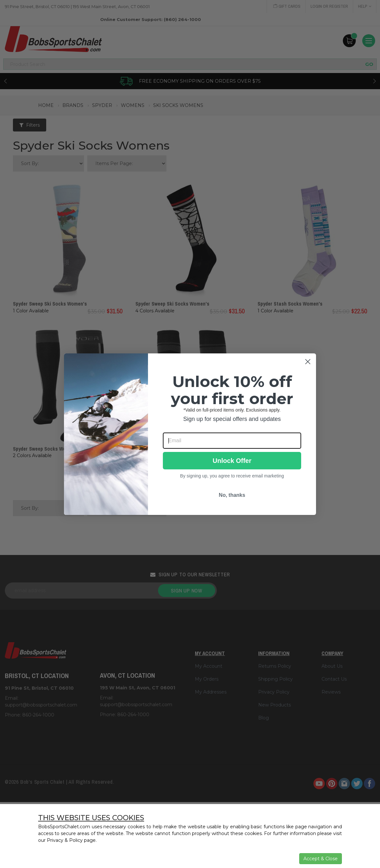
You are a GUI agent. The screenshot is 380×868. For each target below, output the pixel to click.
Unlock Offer (232, 461)
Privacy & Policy (65, 840)
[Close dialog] (308, 362)
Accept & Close (321, 859)
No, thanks (232, 495)
